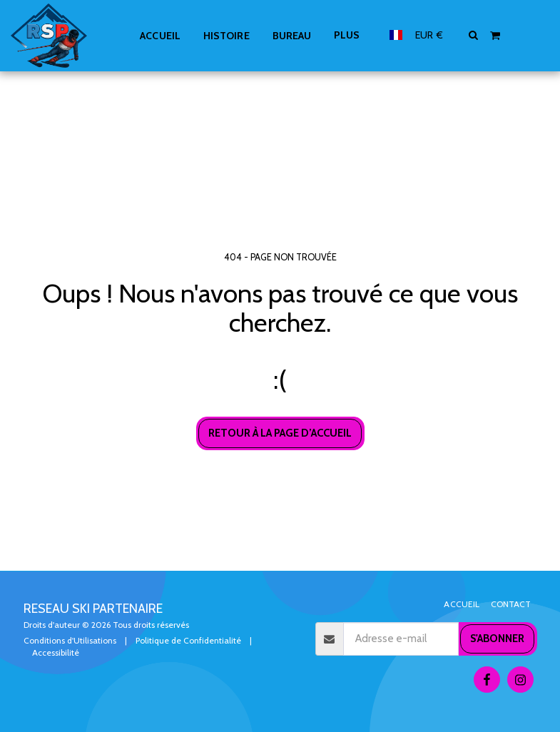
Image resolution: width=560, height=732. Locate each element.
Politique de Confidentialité (188, 640)
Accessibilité (56, 652)
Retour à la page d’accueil (280, 433)
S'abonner (497, 639)
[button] (474, 35)
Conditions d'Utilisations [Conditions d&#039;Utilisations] (70, 640)
